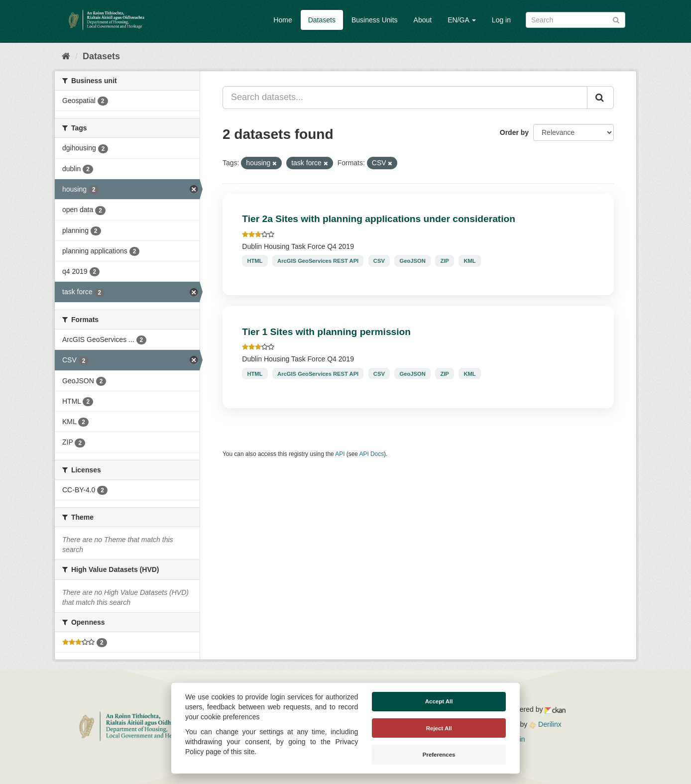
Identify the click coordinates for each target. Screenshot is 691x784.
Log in (501, 20)
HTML (255, 261)
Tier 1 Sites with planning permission (326, 332)
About (423, 20)
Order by (514, 132)
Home (283, 20)
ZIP (444, 261)
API (340, 454)
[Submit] (616, 19)
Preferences (439, 755)
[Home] (66, 56)
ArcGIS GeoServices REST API (318, 261)
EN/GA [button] (462, 20)
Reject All (439, 728)
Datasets (322, 20)
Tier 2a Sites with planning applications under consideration (379, 219)
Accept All (439, 701)
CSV (379, 261)
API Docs (372, 454)
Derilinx (545, 724)
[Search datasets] (576, 20)
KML (469, 261)
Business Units (375, 20)
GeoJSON (413, 261)
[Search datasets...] (405, 98)
